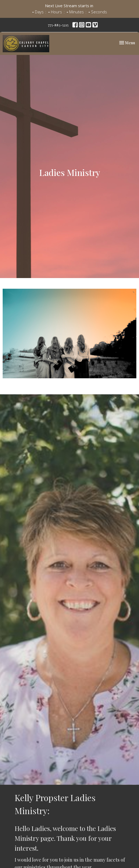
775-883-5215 (58, 25)
